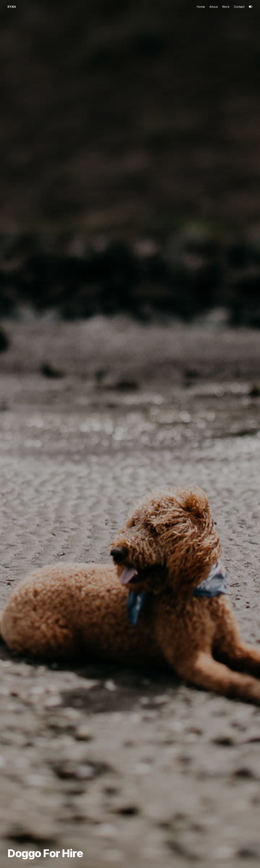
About (214, 7)
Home (201, 7)
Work (226, 7)
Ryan (12, 7)
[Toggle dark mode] (251, 7)
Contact (239, 7)
